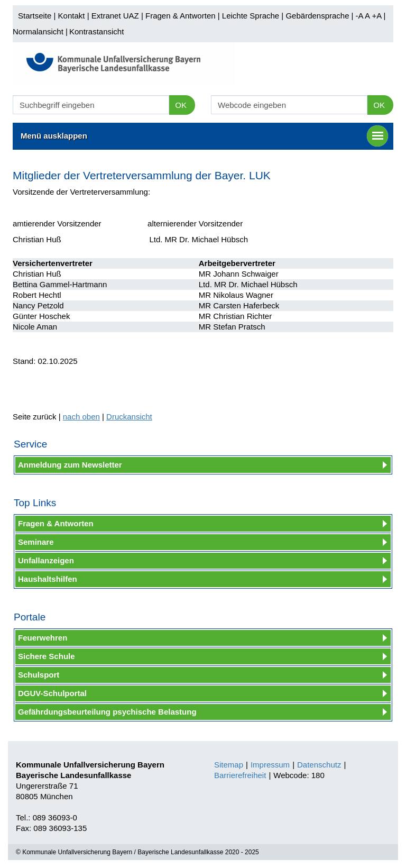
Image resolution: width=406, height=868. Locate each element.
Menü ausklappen (204, 136)
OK (181, 105)
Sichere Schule (47, 656)
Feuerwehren (43, 638)
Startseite (35, 16)
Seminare (36, 542)
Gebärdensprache (317, 16)
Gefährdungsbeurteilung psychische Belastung (107, 712)
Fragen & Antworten (181, 16)
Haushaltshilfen (48, 579)
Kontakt (72, 16)
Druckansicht (129, 417)
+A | (377, 16)
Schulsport (39, 675)
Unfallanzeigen (46, 560)
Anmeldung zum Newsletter (70, 465)
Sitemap (229, 765)
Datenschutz (319, 765)
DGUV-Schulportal (52, 693)
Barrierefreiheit (240, 775)
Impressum (270, 765)
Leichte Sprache (251, 16)
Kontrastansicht (96, 31)
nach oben (81, 417)
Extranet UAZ (115, 16)
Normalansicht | (40, 31)
